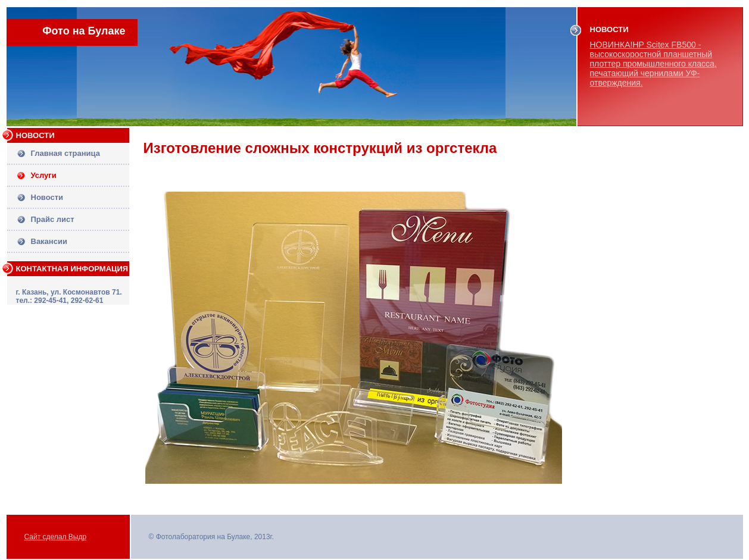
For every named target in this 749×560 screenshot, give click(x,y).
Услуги (44, 175)
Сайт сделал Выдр (56, 537)
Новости (47, 197)
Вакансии (49, 241)
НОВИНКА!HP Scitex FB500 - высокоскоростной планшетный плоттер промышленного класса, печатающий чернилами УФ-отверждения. (653, 64)
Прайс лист (53, 219)
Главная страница (65, 153)
